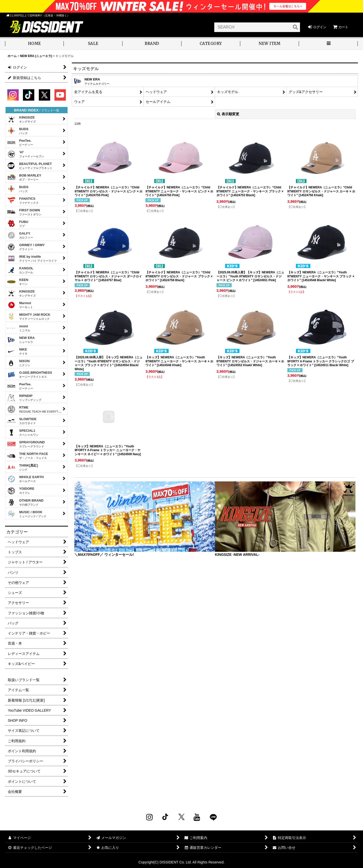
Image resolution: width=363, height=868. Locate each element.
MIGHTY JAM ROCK (29, 316)
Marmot (20, 305)
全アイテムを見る (88, 92)
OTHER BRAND (25, 502)
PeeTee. (20, 142)
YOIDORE (21, 491)
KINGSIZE (21, 119)
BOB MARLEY (24, 177)
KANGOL (20, 270)
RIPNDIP (24, 398)
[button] (93, 44)
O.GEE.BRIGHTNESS (30, 374)
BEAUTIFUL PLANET (30, 166)
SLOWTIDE (22, 421)
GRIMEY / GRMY (26, 247)
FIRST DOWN (24, 212)
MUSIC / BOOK (27, 514)
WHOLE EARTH (25, 479)
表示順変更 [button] (228, 114)
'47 (26, 154)
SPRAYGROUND (26, 444)
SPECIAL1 (23, 432)
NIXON (19, 363)
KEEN (18, 282)
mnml (19, 328)
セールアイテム (158, 102)
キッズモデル (228, 92)
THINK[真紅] (23, 467)
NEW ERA (21, 340)
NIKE (17, 351)
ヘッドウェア (156, 92)
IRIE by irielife (32, 258)
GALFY (20, 235)
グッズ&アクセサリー (306, 92)
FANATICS (23, 200)
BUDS (18, 131)
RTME (36, 409)
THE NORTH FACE (28, 456)
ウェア (79, 102)
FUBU (18, 224)
